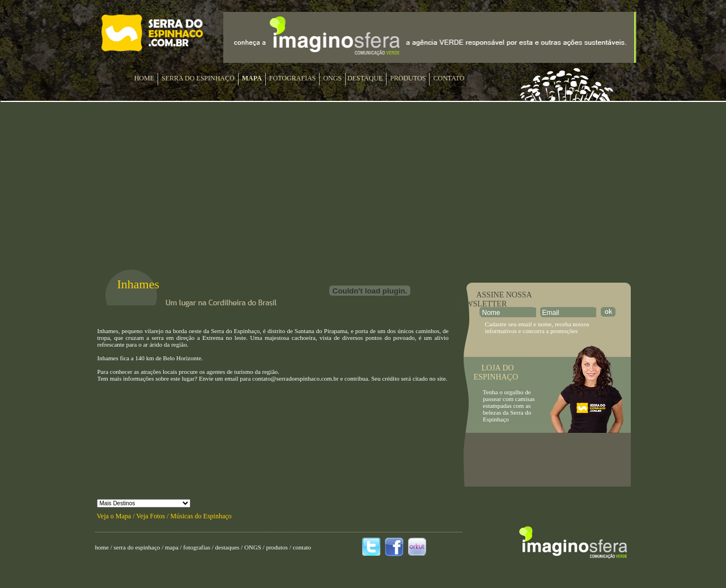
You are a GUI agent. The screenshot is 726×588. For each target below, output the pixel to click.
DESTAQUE (365, 78)
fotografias (197, 547)
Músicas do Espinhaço (201, 516)
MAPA (252, 78)
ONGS (332, 78)
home (102, 547)
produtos (277, 547)
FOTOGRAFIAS (292, 78)
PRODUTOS (408, 78)
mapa (172, 547)
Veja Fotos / (153, 516)
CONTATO (449, 78)
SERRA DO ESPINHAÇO (198, 78)
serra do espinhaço (137, 547)
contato (302, 547)
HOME (144, 78)
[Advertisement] (547, 460)
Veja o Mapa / (117, 516)
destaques (227, 547)
